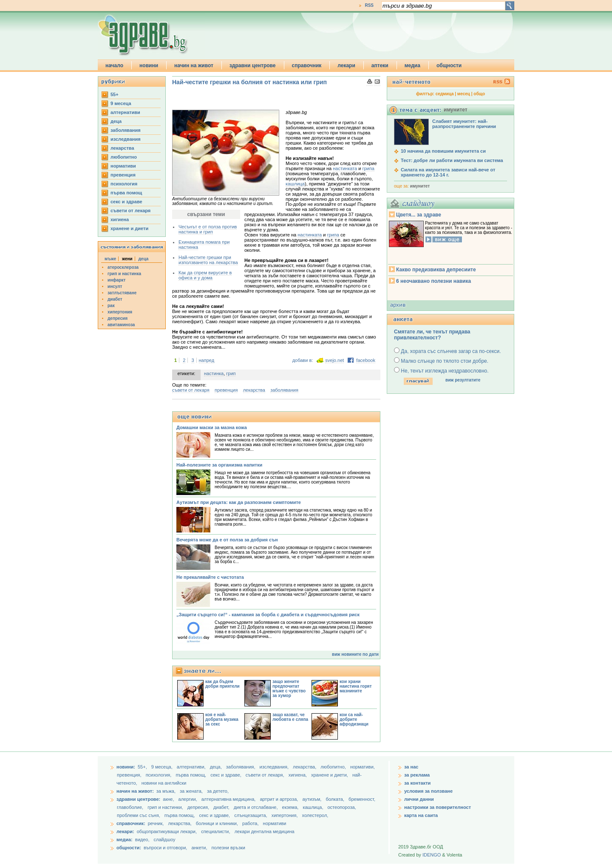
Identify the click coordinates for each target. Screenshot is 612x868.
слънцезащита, (251, 815)
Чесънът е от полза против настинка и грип (208, 229)
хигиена (120, 219)
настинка (214, 373)
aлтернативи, (192, 767)
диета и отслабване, (256, 807)
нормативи (123, 166)
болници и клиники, (217, 823)
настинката (345, 168)
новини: (126, 767)
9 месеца (121, 103)
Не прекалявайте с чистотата (210, 577)
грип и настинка (124, 274)
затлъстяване (122, 293)
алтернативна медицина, (229, 799)
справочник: (131, 823)
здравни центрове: (138, 799)
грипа (368, 168)
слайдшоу (165, 840)
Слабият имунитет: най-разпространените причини (464, 124)
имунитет (420, 186)
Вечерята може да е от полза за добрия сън (227, 540)
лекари (346, 65)
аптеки (380, 65)
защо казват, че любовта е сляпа (290, 717)
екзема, (291, 807)
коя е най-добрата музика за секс (222, 719)
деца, (217, 767)
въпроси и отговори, (165, 848)
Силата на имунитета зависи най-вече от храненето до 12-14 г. (448, 172)
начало (114, 65)
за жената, (191, 791)
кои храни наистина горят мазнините (356, 686)
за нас (411, 767)
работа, (251, 823)
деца (116, 121)
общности (449, 65)
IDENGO (432, 855)
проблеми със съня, (139, 815)
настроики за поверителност (438, 807)
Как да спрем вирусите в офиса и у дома (205, 275)
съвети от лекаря (130, 211)
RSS (369, 5)
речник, (156, 823)
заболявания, (241, 767)
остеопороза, (342, 807)
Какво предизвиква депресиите (436, 270)
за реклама (417, 775)
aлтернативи (125, 112)
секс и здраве (126, 202)
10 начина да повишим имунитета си (443, 151)
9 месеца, (163, 767)
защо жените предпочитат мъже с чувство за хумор (289, 689)
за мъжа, (166, 791)
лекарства (122, 148)
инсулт (115, 286)
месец (464, 94)
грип (231, 373)
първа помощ (126, 193)
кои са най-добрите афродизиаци (354, 719)
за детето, (218, 791)
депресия (118, 318)
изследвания (126, 139)
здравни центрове (253, 65)
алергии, (188, 799)
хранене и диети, (330, 775)
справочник (307, 65)
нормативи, (363, 767)
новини (149, 65)
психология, (159, 775)
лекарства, (305, 767)
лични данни (419, 799)
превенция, (130, 775)
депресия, (199, 807)
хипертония (120, 312)
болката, (336, 799)
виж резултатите (463, 380)
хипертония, (285, 815)
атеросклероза (123, 267)
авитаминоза (121, 325)
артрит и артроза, (279, 799)
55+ (115, 94)
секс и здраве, (227, 775)
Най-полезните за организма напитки (219, 465)
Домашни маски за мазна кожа (212, 427)
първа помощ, (191, 775)
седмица (445, 94)
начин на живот (194, 65)
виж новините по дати (355, 654)
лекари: (125, 831)
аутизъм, (312, 799)
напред (207, 360)
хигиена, (298, 775)
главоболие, (131, 807)
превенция (123, 175)
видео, (142, 840)
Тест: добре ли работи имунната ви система (452, 160)
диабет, (222, 807)
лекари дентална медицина (265, 831)
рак (111, 306)
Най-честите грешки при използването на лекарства (208, 260)
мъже (110, 259)
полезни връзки (228, 848)
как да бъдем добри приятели (222, 684)
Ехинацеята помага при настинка (204, 245)
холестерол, (315, 815)
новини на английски (164, 783)
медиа (412, 65)
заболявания (126, 130)
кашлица (295, 184)
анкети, (199, 848)
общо (479, 94)
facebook (366, 360)
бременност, (362, 799)
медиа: (125, 840)
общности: (129, 848)
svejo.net (334, 360)
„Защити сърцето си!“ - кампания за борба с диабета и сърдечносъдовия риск (268, 615)
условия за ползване (428, 791)
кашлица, (313, 807)
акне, (169, 799)
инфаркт (117, 280)
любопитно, (334, 767)
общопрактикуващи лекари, (167, 831)
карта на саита (421, 815)
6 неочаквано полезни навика (433, 281)
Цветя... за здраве (419, 215)
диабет (115, 299)
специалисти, (215, 831)
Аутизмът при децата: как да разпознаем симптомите (239, 502)
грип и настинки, (166, 807)
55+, (143, 767)
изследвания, (275, 767)
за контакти (417, 783)
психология (124, 184)
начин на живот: (135, 791)
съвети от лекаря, (266, 775)
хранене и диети (129, 228)
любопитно (124, 157)
